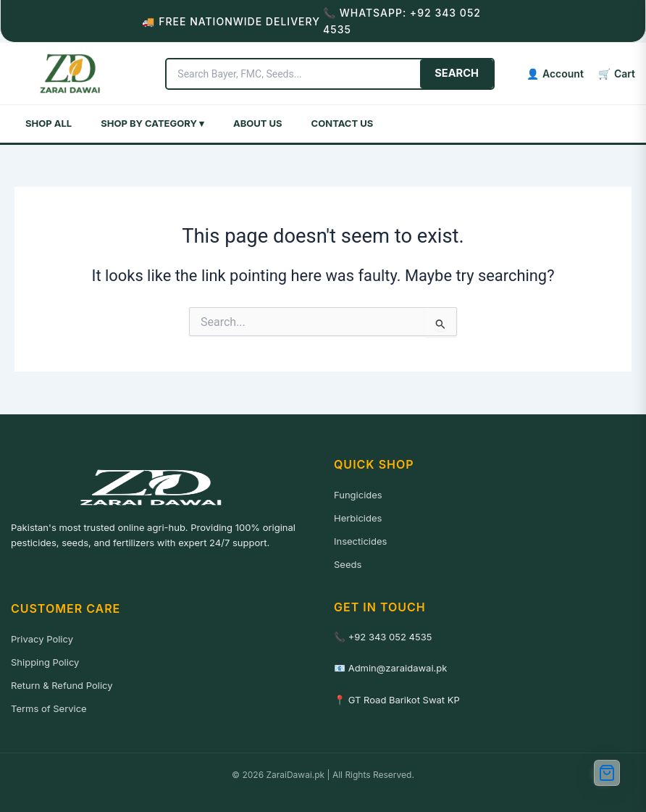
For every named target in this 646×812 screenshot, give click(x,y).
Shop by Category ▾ (152, 123)
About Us (258, 123)
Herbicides (358, 518)
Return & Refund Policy (62, 685)
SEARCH (457, 73)
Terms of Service (49, 708)
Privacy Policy (42, 639)
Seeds (348, 564)
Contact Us (343, 123)
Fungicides (358, 495)
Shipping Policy (45, 662)
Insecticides (360, 541)
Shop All (49, 123)
